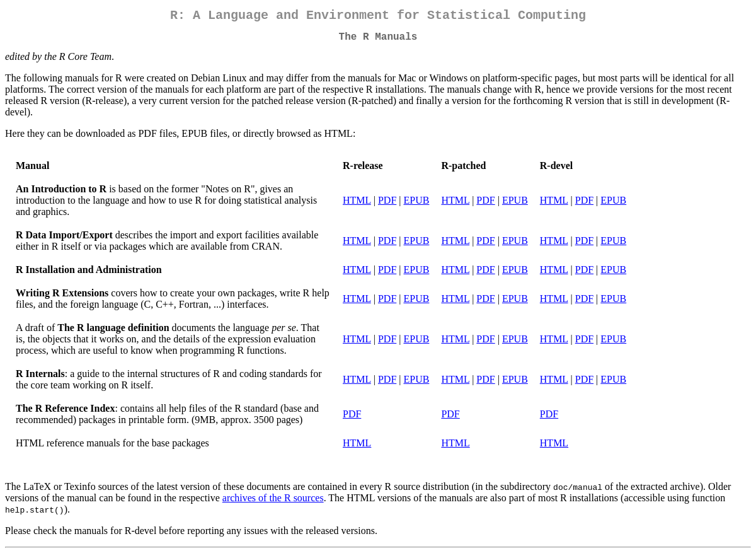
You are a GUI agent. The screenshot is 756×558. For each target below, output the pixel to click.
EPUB (417, 205)
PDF (387, 205)
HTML (357, 205)
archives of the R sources (273, 503)
